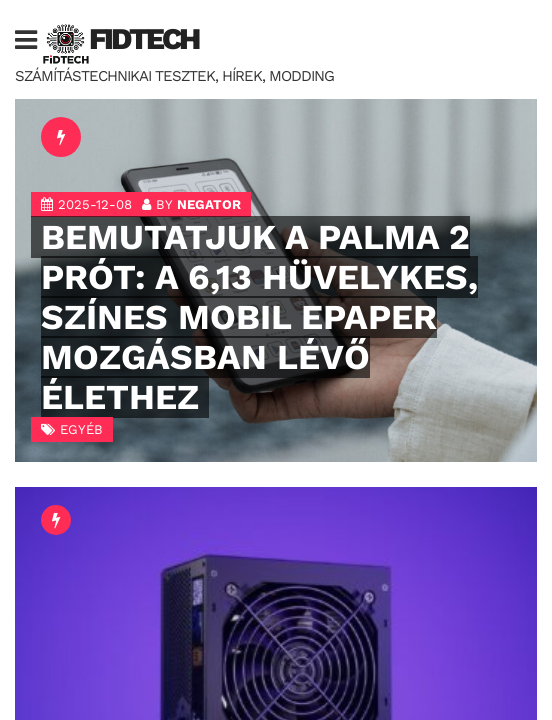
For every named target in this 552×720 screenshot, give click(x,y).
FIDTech (143, 38)
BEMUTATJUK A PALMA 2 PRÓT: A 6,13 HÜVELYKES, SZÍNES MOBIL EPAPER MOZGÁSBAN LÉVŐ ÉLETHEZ (259, 317)
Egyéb (81, 429)
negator (209, 204)
